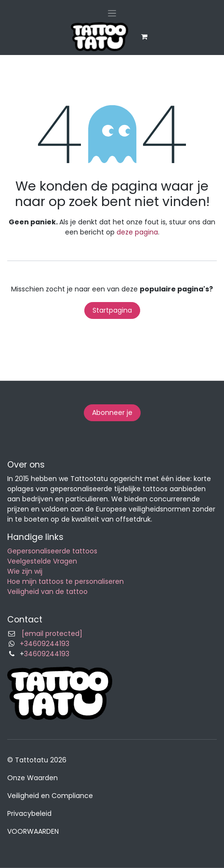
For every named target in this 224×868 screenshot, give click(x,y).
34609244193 (47, 654)
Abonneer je (112, 413)
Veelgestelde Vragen (42, 561)
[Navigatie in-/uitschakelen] (112, 13)
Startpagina (112, 310)
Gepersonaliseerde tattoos (52, 551)
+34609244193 (45, 644)
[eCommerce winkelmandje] (145, 37)
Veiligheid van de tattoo (47, 592)
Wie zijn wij (25, 571)
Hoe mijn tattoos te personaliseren (66, 581)
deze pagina (137, 232)
